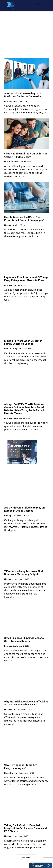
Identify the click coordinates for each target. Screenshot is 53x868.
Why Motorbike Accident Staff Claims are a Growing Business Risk (26, 703)
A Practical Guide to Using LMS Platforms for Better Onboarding (23, 95)
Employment (10, 710)
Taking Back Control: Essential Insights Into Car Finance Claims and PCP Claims (26, 828)
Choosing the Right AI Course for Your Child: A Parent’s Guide (26, 155)
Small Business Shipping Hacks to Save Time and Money (24, 640)
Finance (8, 225)
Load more (26, 858)
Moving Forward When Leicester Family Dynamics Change (23, 342)
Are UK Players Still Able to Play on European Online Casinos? (24, 509)
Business (8, 102)
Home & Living (11, 349)
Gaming (8, 516)
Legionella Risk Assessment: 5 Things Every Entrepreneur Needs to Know (26, 279)
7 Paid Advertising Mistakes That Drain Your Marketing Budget (24, 573)
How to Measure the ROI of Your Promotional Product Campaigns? (24, 219)
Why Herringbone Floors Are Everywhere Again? (21, 767)
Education (9, 162)
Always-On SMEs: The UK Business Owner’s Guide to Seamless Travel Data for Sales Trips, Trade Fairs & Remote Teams (24, 409)
